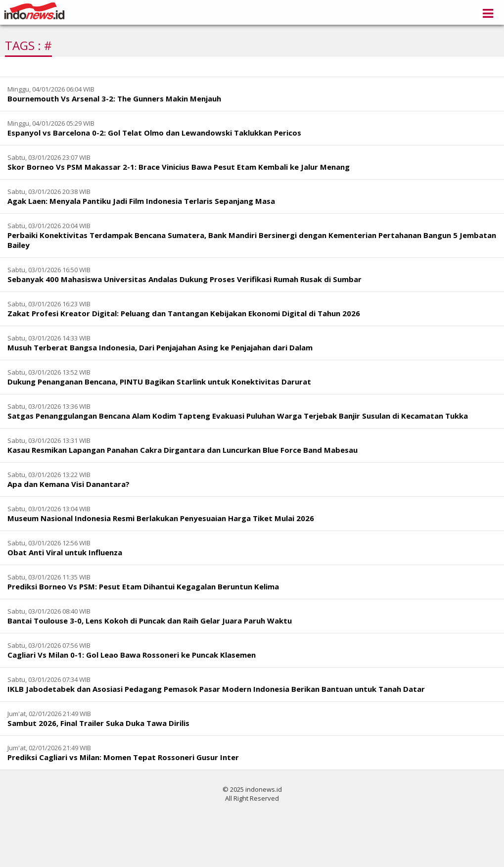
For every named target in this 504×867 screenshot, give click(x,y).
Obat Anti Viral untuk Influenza (65, 552)
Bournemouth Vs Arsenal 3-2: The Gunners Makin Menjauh (114, 98)
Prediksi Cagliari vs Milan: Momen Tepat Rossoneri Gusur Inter (123, 757)
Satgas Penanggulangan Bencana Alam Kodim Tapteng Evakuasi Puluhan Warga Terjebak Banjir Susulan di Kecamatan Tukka (238, 416)
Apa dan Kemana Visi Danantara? (69, 484)
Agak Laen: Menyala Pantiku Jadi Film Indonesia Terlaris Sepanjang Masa (141, 201)
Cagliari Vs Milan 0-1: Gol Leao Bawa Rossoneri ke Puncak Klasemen (132, 655)
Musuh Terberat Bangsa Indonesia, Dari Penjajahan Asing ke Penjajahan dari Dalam (160, 347)
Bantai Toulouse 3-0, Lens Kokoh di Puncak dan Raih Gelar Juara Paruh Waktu (150, 621)
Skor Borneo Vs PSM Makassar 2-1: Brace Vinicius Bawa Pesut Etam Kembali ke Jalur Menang (179, 167)
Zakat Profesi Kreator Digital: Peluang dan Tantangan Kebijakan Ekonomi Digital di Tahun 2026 (184, 313)
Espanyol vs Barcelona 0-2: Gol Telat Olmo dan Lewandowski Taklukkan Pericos (154, 133)
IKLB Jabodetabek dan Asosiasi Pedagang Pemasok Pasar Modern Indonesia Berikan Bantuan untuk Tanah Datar (216, 689)
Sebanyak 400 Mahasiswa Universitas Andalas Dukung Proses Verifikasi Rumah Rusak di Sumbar (184, 279)
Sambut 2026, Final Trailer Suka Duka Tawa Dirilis (98, 723)
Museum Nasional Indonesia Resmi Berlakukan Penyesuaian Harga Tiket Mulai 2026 (161, 518)
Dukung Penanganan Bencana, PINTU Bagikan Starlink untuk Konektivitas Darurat (159, 382)
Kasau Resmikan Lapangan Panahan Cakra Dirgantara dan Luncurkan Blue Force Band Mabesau (183, 450)
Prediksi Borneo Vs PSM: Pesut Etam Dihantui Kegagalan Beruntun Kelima (143, 586)
